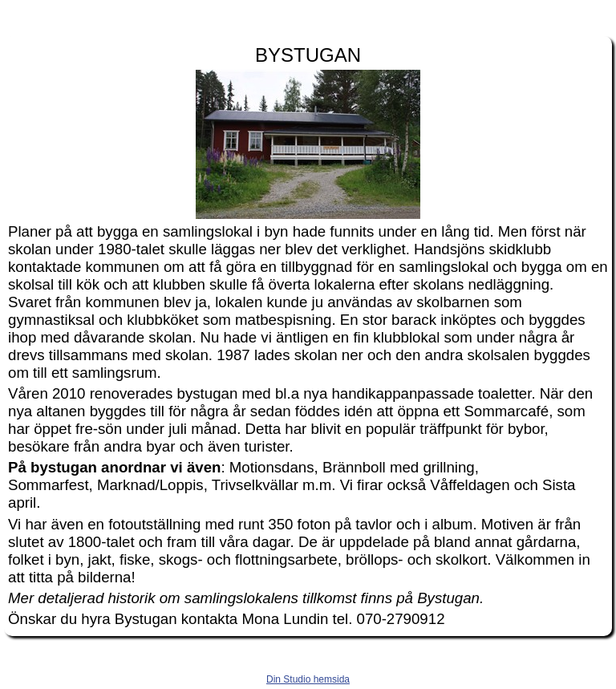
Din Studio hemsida (308, 679)
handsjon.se (308, 14)
